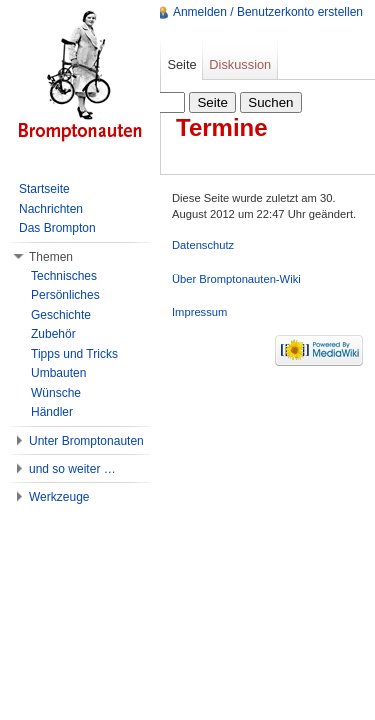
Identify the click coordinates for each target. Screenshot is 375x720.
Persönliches (65, 295)
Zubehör (53, 334)
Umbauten (58, 373)
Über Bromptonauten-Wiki (236, 279)
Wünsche (56, 393)
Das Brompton (57, 228)
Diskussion (240, 64)
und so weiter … (72, 469)
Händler (52, 412)
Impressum (199, 312)
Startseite (44, 189)
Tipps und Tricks (74, 354)
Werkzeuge (59, 497)
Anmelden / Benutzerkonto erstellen (268, 12)
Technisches (64, 276)
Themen (51, 257)
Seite (181, 64)
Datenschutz (203, 245)
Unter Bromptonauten (86, 441)
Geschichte (61, 315)
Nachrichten (51, 209)
